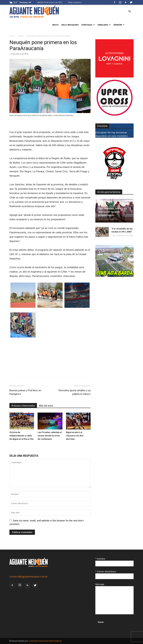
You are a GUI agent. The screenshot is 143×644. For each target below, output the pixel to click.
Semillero (104, 25)
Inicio (55, 25)
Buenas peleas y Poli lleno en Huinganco (25, 392)
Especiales (88, 25)
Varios (21, 36)
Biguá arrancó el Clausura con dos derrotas (75, 436)
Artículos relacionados (23, 406)
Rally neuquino (75, 2)
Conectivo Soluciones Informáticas (45, 641)
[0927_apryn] (114, 181)
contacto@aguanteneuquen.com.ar (29, 576)
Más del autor (46, 406)
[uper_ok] (114, 115)
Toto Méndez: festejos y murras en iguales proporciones (112, 212)
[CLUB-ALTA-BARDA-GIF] (114, 276)
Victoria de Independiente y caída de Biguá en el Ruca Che (21, 436)
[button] (130, 11)
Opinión (119, 25)
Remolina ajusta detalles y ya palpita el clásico (75, 392)
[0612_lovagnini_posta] (114, 77)
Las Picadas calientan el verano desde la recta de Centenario (50, 436)
